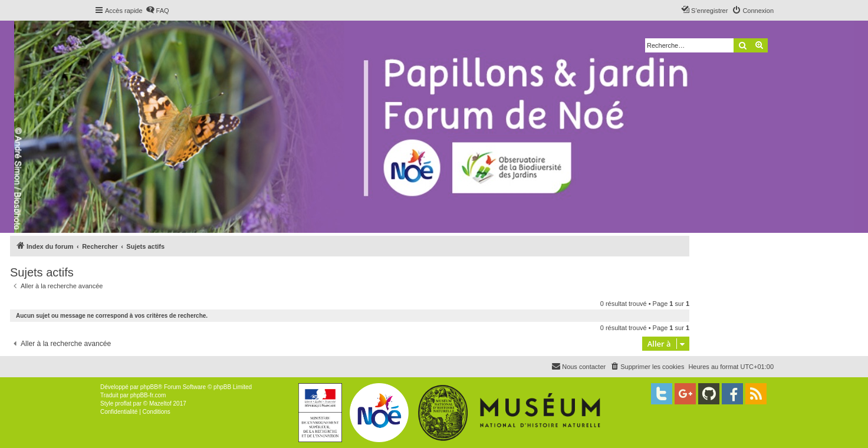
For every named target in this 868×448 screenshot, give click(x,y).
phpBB (149, 387)
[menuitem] (157, 11)
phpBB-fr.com (148, 395)
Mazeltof (160, 403)
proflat (123, 403)
